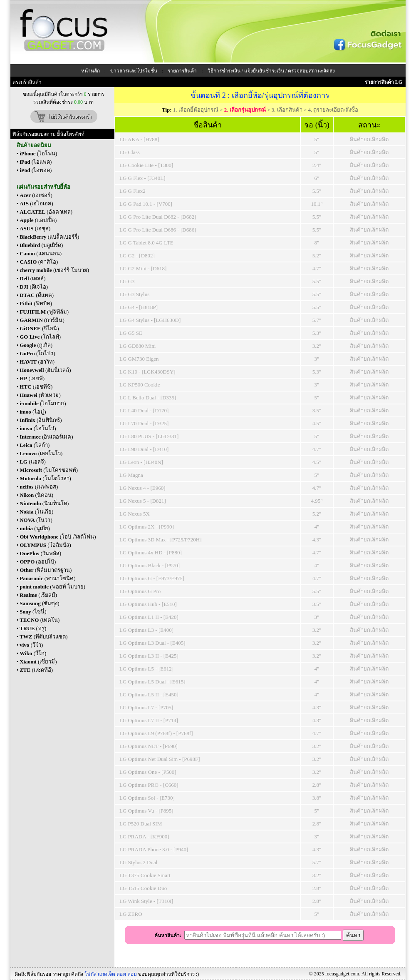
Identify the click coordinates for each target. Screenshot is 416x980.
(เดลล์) (32, 278)
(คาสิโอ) (39, 262)
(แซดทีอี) (36, 670)
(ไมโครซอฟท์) (49, 470)
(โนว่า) (36, 520)
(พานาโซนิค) (47, 578)
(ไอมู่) (33, 412)
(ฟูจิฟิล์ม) (44, 312)
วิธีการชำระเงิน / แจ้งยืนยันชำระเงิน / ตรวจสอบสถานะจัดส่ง (271, 71)
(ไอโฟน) (38, 153)
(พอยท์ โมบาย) (52, 587)
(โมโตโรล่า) (45, 478)
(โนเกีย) (36, 512)
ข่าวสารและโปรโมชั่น (134, 71)
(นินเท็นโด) (44, 503)
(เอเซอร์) (36, 195)
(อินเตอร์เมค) (46, 437)
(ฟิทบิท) (36, 303)
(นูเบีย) (35, 528)
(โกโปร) (37, 353)
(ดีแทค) (37, 295)
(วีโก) (33, 653)
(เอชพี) (32, 378)
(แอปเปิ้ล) (38, 220)
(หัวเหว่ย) (40, 395)
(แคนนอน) (41, 253)
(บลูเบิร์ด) (41, 245)
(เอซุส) (35, 228)
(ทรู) (33, 628)
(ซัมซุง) (40, 603)
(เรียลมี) (38, 595)
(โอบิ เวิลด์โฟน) (58, 537)
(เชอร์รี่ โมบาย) (54, 270)
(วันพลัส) (40, 553)
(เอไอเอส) (36, 203)
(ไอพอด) (36, 170)
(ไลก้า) (35, 445)
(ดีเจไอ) (34, 287)
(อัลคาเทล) (46, 212)
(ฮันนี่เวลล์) (45, 370)
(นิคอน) (36, 495)
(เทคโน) (40, 620)
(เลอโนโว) (41, 453)
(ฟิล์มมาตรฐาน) (46, 570)
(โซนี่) (33, 612)
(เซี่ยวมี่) (38, 662)
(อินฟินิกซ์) (41, 420)
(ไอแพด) (36, 162)
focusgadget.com (342, 974)
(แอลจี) (33, 462)
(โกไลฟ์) (40, 337)
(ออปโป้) (38, 562)
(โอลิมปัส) (45, 545)
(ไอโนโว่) (38, 428)
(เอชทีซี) (36, 387)
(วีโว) (31, 645)
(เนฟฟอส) (39, 487)
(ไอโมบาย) (43, 403)
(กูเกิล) (36, 345)
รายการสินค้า (182, 71)
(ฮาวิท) (37, 362)
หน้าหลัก (90, 71)
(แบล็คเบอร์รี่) (49, 237)
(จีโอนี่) (39, 328)
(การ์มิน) (42, 320)
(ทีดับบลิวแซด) (43, 637)
